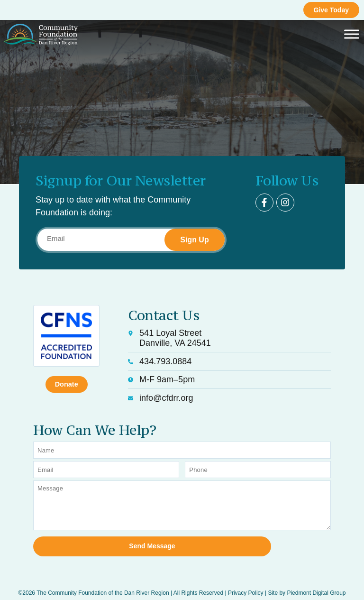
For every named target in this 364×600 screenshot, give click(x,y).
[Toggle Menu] (352, 34)
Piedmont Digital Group (316, 582)
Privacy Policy (246, 582)
